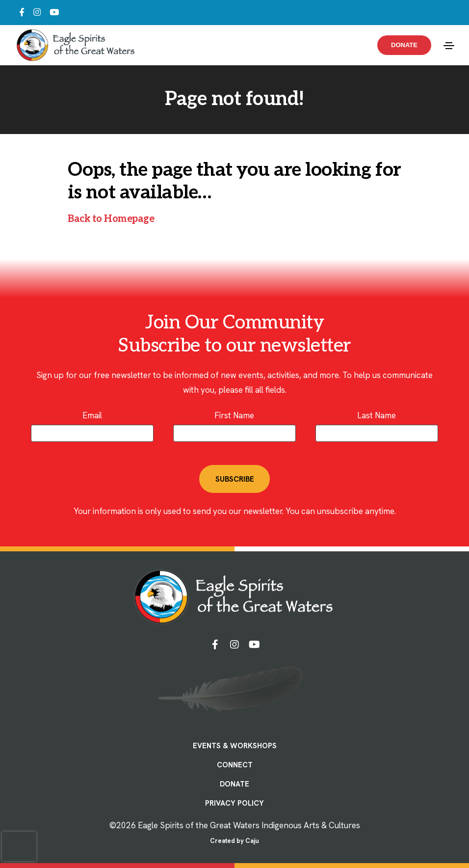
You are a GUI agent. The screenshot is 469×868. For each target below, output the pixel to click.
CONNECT (235, 765)
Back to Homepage (111, 219)
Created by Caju (234, 841)
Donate (404, 45)
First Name (234, 415)
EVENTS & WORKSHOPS (235, 746)
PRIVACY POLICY (234, 803)
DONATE (234, 784)
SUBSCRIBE (235, 479)
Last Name (377, 415)
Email (92, 415)
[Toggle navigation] (449, 46)
